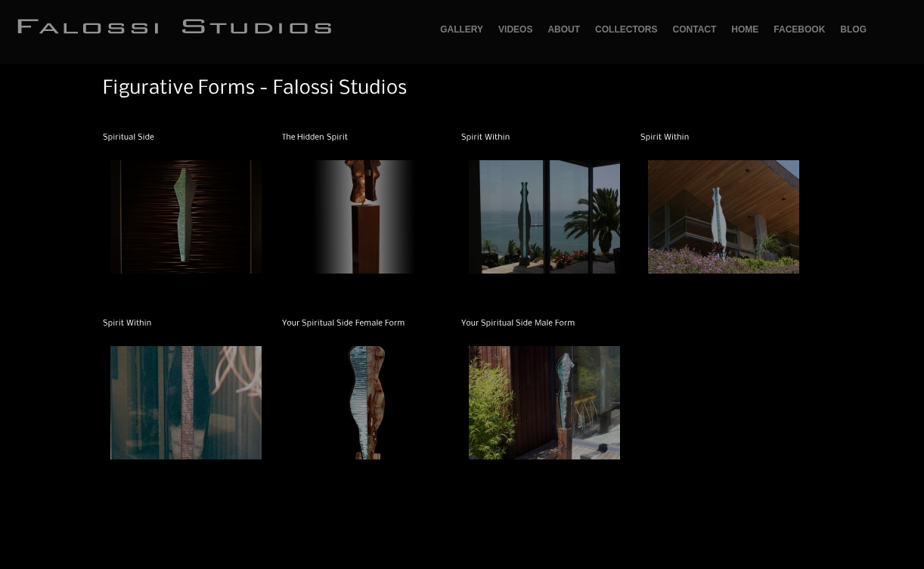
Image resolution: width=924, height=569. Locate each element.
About (564, 29)
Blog (853, 29)
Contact (695, 29)
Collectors (626, 29)
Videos (515, 29)
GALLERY (462, 29)
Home (745, 29)
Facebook (799, 29)
